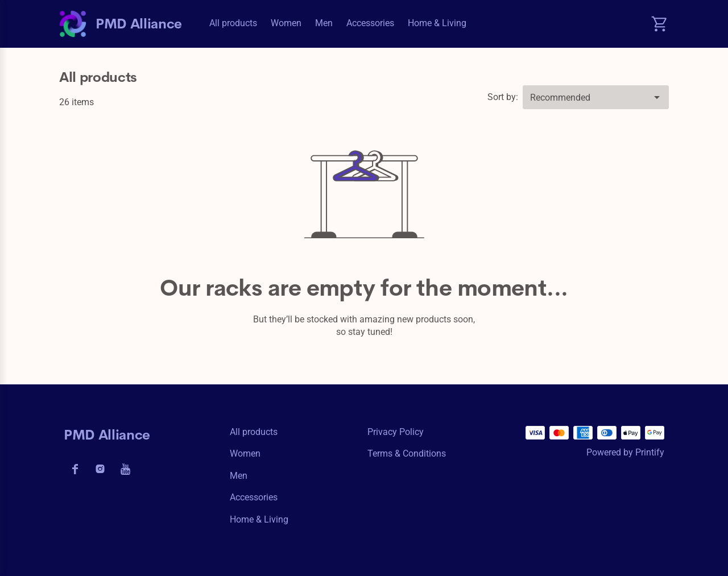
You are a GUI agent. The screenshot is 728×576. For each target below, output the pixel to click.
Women (286, 23)
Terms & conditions (407, 453)
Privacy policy (396, 432)
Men (324, 23)
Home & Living (437, 23)
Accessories (370, 23)
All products (233, 23)
